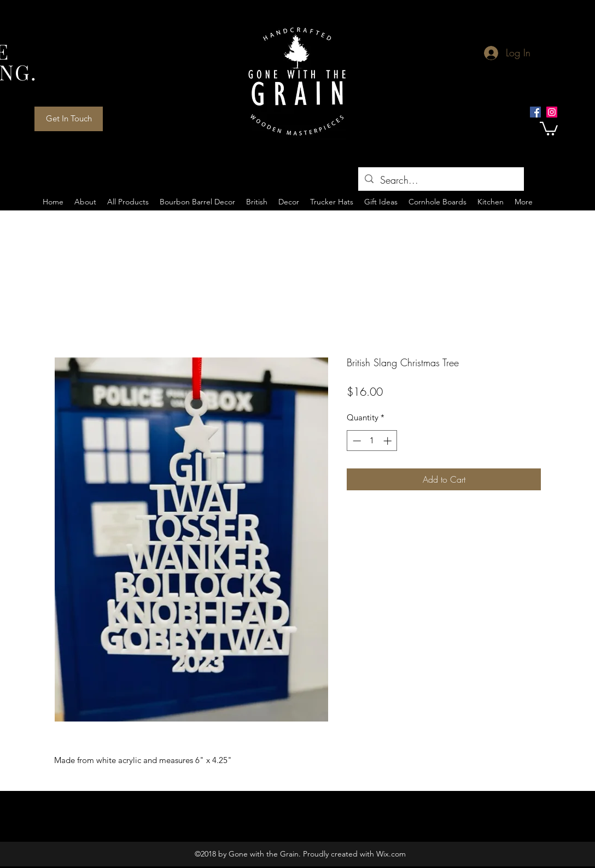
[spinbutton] (372, 441)
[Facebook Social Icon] (535, 112)
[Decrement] (356, 441)
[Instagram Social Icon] (552, 112)
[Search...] (441, 180)
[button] (549, 128)
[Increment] (389, 441)
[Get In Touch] (69, 119)
